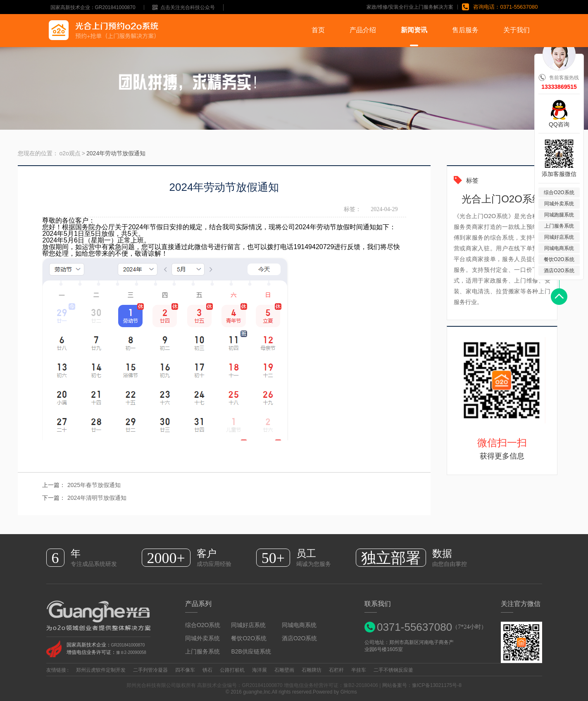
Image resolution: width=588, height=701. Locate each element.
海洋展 (259, 670)
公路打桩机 (232, 670)
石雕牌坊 (312, 670)
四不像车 (185, 670)
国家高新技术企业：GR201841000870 (93, 7)
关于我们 (517, 30)
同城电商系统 (299, 625)
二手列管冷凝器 (150, 670)
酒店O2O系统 (300, 638)
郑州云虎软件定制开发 (101, 670)
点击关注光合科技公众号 (184, 7)
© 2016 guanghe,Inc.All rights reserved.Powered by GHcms (294, 692)
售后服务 (465, 30)
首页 (318, 30)
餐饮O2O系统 (249, 638)
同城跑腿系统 (559, 215)
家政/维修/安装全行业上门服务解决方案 (410, 7)
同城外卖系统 (202, 638)
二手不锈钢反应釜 (393, 670)
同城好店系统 (248, 625)
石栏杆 (336, 670)
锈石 (207, 670)
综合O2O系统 (203, 625)
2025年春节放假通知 (94, 485)
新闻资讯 (414, 30)
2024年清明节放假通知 (97, 498)
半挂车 (359, 670)
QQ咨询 (559, 124)
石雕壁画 (284, 670)
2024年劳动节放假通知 (116, 153)
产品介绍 (363, 30)
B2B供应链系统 (251, 651)
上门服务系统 (202, 651)
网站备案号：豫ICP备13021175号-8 (422, 685)
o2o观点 (70, 153)
